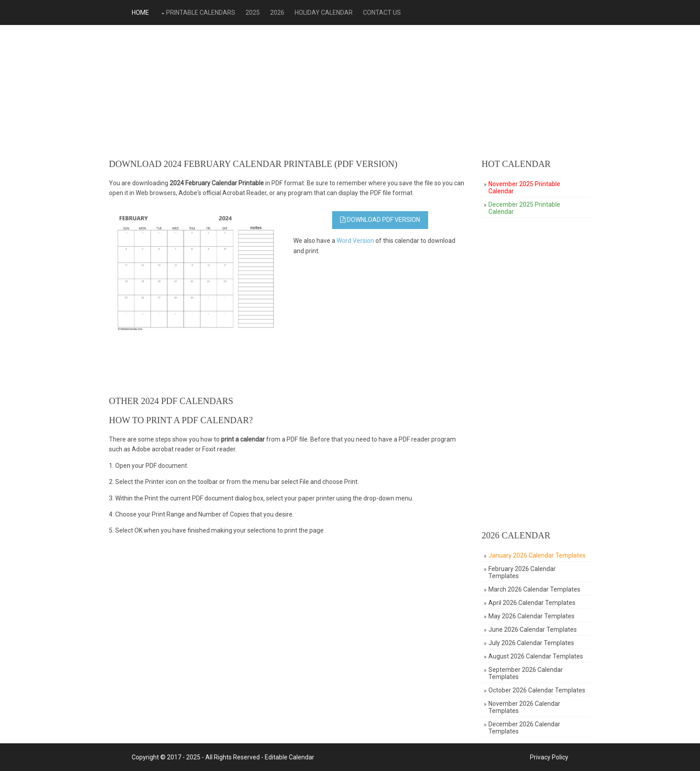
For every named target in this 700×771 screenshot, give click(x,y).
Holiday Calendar (324, 13)
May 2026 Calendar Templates (531, 616)
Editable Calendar (290, 757)
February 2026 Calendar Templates (522, 572)
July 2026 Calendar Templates (531, 643)
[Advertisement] (350, 92)
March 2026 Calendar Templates (534, 589)
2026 (277, 13)
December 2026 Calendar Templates (524, 728)
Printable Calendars (201, 13)
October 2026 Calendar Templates (537, 690)
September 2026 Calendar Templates (526, 673)
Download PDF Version (380, 220)
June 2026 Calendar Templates (533, 629)
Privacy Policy (549, 757)
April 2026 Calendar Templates (532, 603)
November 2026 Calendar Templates (524, 707)
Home (140, 13)
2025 (253, 13)
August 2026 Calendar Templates (536, 656)
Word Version (355, 241)
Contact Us (382, 13)
